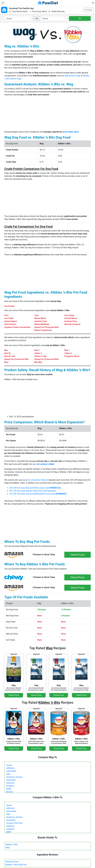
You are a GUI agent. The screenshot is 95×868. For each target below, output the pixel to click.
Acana (9, 765)
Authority (10, 783)
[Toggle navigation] (3, 3)
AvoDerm (10, 786)
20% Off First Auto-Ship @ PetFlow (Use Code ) (35, 488)
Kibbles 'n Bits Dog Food (16, 865)
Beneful (10, 792)
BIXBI (9, 789)
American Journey (14, 777)
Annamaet (11, 780)
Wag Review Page (72, 76)
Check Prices (78, 555)
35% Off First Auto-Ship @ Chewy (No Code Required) (33, 491)
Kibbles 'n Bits (12, 845)
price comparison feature (37, 480)
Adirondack (11, 771)
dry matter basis (71, 132)
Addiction (11, 768)
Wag (7, 847)
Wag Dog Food (12, 862)
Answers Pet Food (14, 823)
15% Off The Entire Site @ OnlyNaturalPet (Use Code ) (38, 494)
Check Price (14, 695)
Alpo (8, 774)
